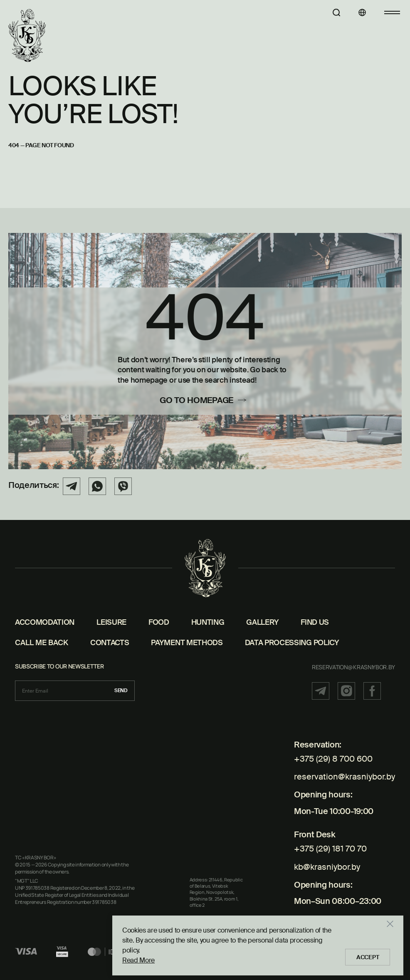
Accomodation (45, 623)
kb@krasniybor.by (327, 856)
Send (121, 691)
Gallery (262, 623)
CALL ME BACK (42, 643)
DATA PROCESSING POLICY (292, 643)
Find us (315, 623)
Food (159, 623)
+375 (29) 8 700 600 (333, 759)
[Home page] (27, 36)
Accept (370, 955)
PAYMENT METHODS (187, 643)
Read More (138, 958)
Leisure (111, 623)
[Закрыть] (395, 932)
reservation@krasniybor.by (353, 667)
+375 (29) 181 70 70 (330, 841)
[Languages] (356, 12)
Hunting (208, 623)
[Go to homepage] (205, 402)
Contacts (110, 643)
